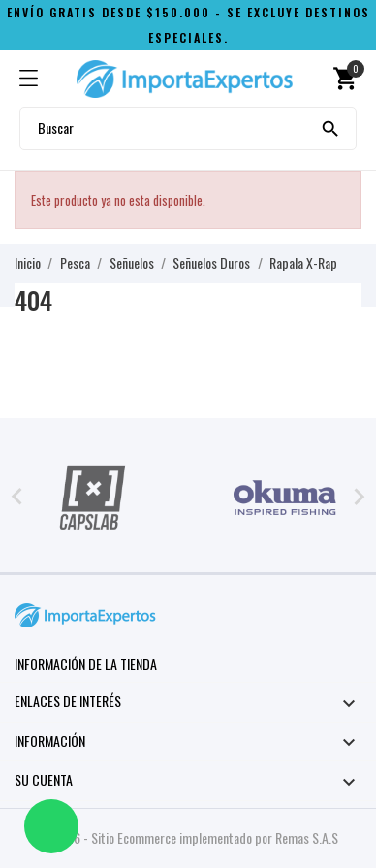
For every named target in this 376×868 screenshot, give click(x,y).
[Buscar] (330, 127)
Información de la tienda (86, 664)
